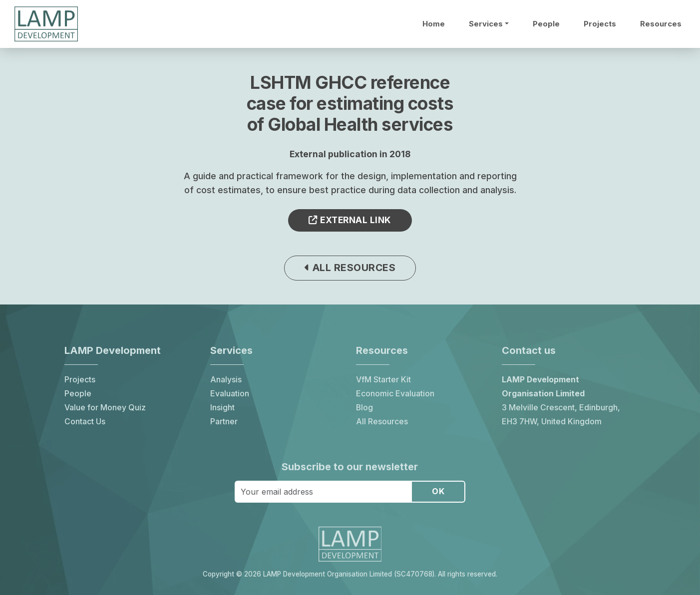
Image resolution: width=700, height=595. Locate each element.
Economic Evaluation (395, 394)
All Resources (382, 422)
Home (434, 24)
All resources (350, 268)
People (546, 24)
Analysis (226, 380)
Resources (661, 24)
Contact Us (85, 422)
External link (350, 220)
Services (486, 24)
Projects (600, 24)
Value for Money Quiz (105, 408)
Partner (224, 422)
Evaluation (230, 394)
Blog (364, 408)
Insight (222, 408)
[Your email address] (323, 492)
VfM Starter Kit (383, 380)
